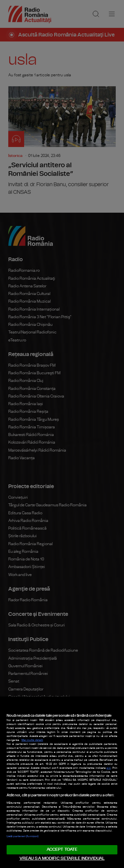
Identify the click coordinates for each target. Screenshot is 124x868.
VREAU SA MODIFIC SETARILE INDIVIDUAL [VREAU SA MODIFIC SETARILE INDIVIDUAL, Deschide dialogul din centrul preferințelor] (62, 859)
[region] (62, 782)
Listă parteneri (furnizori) (22, 836)
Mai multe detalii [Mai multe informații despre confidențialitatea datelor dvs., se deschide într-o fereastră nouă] (32, 740)
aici (109, 768)
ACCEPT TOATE (62, 850)
